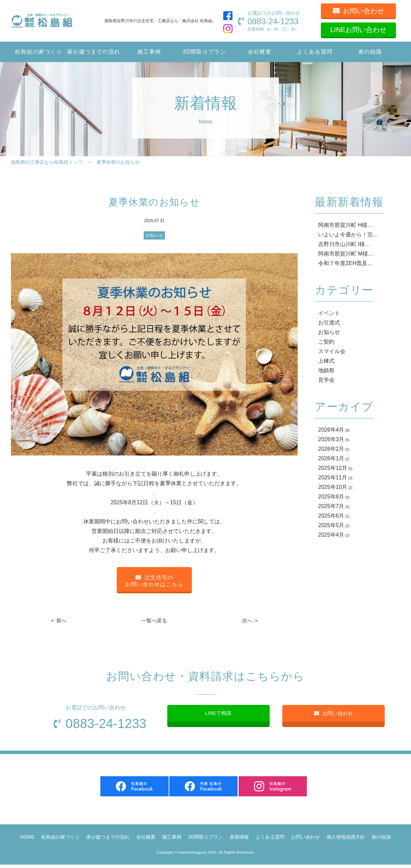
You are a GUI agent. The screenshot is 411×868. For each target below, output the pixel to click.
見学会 (326, 380)
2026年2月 (331, 449)
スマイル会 (332, 351)
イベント (329, 313)
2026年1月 (331, 458)
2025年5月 (331, 525)
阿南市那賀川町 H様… (345, 225)
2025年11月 (333, 478)
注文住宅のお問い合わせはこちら (154, 581)
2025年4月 (331, 535)
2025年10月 (333, 487)
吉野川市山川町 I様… (344, 244)
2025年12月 (333, 468)
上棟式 (326, 361)
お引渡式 (329, 323)
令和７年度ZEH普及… (345, 263)
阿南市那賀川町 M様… (346, 254)
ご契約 (326, 342)
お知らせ (154, 235)
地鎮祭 (326, 370)
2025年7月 (331, 506)
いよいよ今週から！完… (348, 235)
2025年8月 (331, 497)
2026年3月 (331, 439)
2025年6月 (331, 516)
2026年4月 (331, 430)
